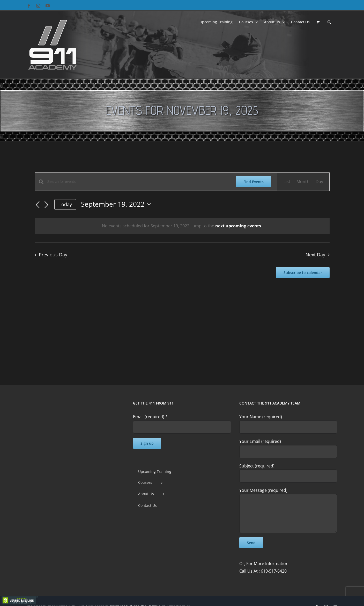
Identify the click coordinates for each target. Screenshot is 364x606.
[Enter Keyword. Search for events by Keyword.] (139, 182)
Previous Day (53, 255)
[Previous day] (38, 205)
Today (65, 204)
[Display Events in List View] (287, 182)
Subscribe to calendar (303, 273)
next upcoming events (238, 226)
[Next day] (47, 205)
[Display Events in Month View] (303, 182)
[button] (329, 21)
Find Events (254, 182)
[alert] (182, 226)
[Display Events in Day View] (319, 182)
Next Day (315, 255)
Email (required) (150, 417)
